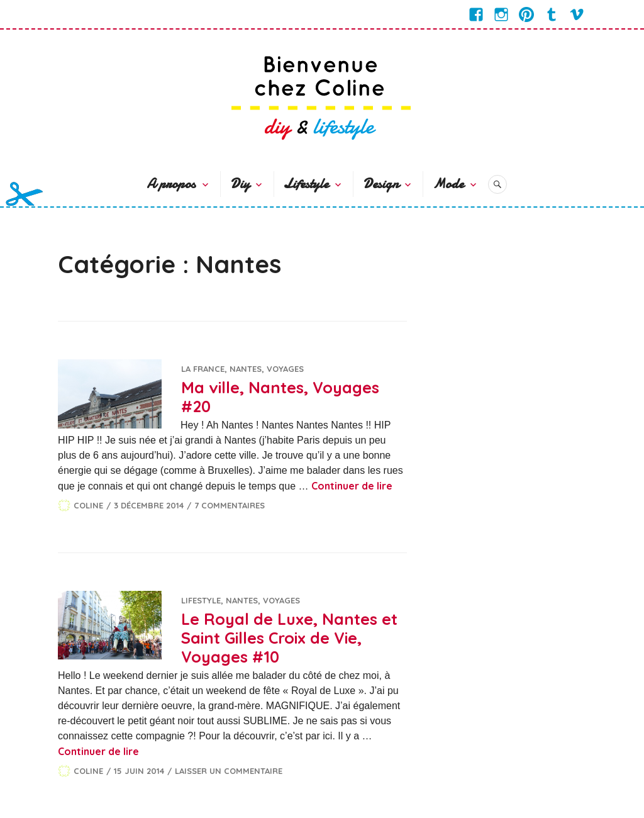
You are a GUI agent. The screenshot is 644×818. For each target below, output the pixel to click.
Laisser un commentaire (229, 771)
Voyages (285, 369)
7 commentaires (230, 505)
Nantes (246, 369)
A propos (171, 184)
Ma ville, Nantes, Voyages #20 (280, 397)
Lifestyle (306, 184)
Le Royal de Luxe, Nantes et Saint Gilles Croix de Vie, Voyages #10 (289, 638)
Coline (88, 505)
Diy (240, 184)
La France (203, 369)
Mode (448, 184)
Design (381, 184)
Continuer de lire (352, 486)
